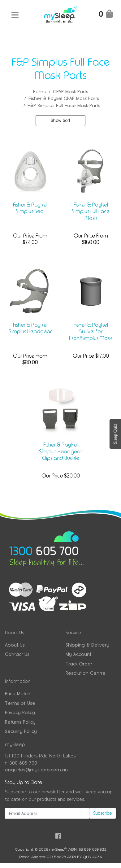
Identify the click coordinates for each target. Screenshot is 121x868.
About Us (15, 645)
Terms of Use (20, 703)
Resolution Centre (86, 673)
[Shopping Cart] (106, 15)
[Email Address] (47, 813)
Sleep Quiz (115, 434)
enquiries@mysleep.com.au (36, 770)
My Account (78, 654)
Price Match (18, 694)
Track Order (79, 664)
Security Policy (21, 731)
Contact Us (17, 654)
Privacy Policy (20, 712)
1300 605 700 (21, 763)
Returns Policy (20, 722)
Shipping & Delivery (87, 645)
